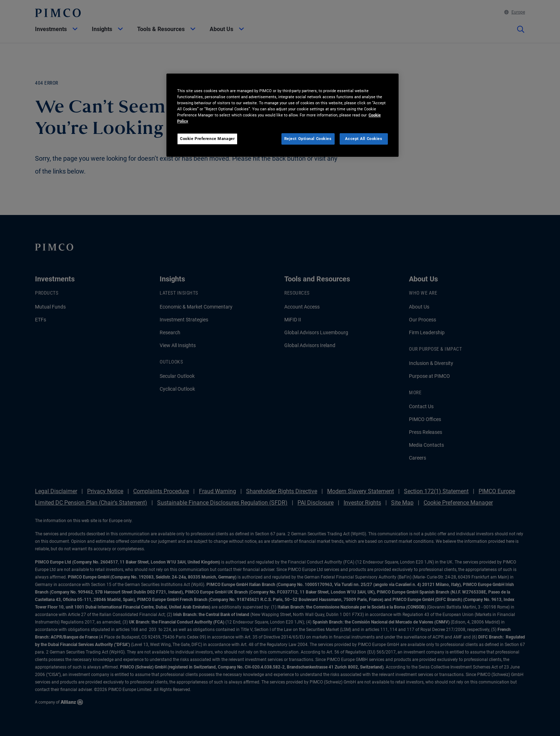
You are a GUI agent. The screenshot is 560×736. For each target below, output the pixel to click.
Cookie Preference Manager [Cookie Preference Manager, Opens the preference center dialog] (207, 139)
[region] (282, 115)
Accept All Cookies (364, 139)
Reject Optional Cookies (308, 139)
